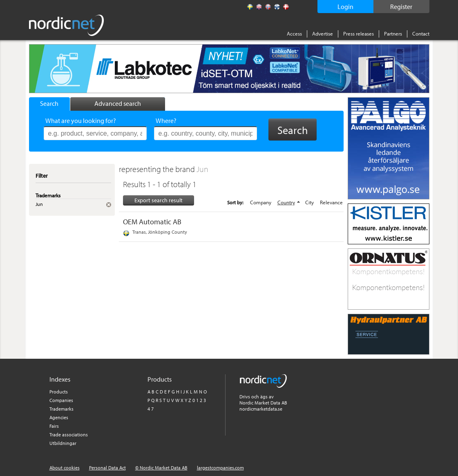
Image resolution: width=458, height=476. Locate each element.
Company (261, 202)
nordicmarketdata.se (261, 409)
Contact (421, 34)
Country (286, 202)
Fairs (54, 426)
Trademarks (61, 409)
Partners (393, 34)
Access (294, 34)
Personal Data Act (107, 468)
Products (59, 392)
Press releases (359, 34)
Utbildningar (63, 443)
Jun (202, 169)
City (309, 202)
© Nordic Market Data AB (161, 468)
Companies (61, 400)
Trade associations (69, 435)
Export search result (159, 200)
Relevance (331, 202)
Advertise (323, 34)
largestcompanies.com (220, 468)
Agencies (59, 417)
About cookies (65, 468)
